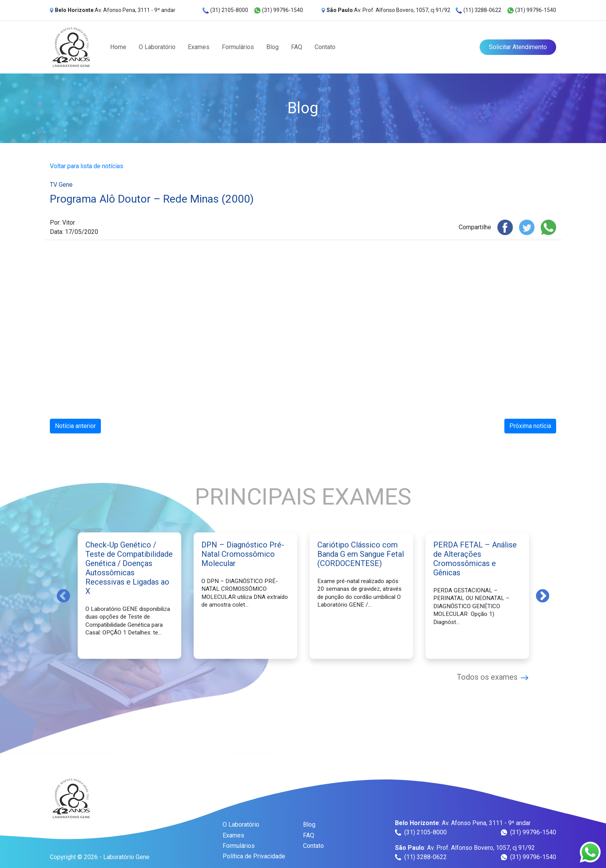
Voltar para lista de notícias (87, 166)
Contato (325, 47)
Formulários (238, 47)
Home (118, 47)
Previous (63, 595)
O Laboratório (157, 47)
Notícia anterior (75, 426)
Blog (272, 47)
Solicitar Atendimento (518, 47)
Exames (199, 47)
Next (543, 595)
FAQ (297, 47)
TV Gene (61, 185)
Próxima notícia (530, 426)
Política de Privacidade (254, 856)
